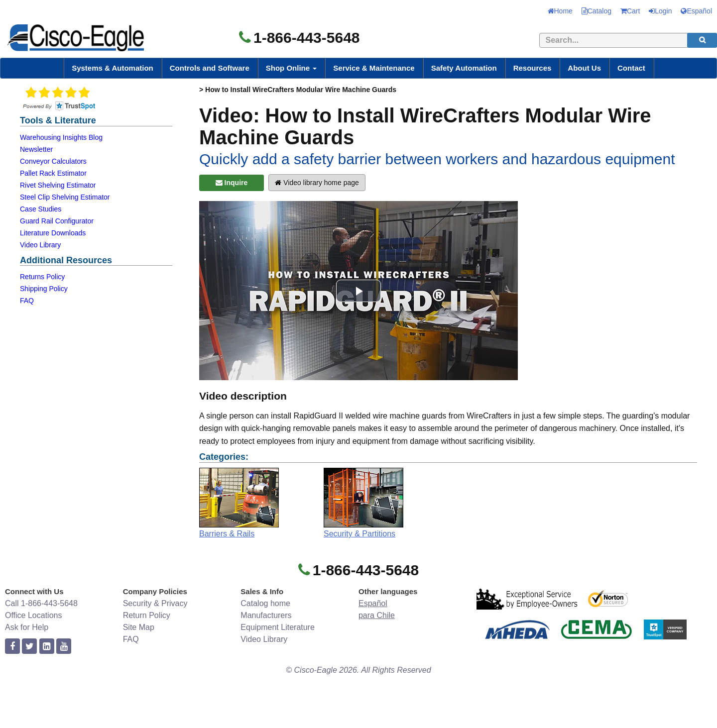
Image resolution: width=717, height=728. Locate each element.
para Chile (377, 615)
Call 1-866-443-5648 (41, 603)
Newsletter (36, 149)
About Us (584, 68)
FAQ (27, 301)
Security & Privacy (155, 603)
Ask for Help (27, 627)
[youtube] (64, 647)
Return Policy (147, 615)
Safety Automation (464, 68)
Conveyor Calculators (53, 161)
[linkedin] (47, 647)
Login (660, 11)
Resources (533, 68)
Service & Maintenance (374, 68)
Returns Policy (42, 277)
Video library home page (317, 183)
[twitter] (29, 647)
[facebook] (12, 647)
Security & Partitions (359, 534)
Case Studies (41, 209)
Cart (630, 11)
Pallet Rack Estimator (53, 173)
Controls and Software (210, 68)
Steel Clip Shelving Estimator (65, 197)
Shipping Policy (44, 289)
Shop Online (292, 68)
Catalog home (265, 603)
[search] (702, 40)
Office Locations (33, 615)
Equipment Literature (278, 627)
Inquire (232, 183)
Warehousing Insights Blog (61, 137)
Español (696, 11)
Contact (631, 68)
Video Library (40, 245)
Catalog (597, 11)
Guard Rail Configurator (57, 221)
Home (560, 11)
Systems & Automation (113, 68)
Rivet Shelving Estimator (58, 185)
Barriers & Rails (227, 534)
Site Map (139, 627)
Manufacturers (266, 615)
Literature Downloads (53, 233)
